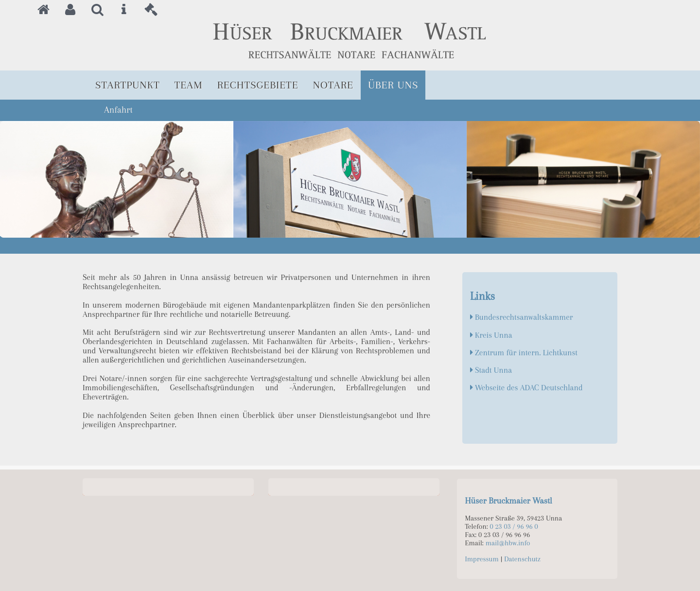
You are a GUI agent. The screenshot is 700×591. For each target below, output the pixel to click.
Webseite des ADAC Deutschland (529, 388)
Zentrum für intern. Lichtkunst (526, 353)
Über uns (393, 85)
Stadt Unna (493, 370)
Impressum (482, 559)
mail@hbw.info (508, 543)
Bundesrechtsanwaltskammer (524, 317)
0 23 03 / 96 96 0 (514, 527)
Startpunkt (128, 85)
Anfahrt (118, 110)
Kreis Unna (494, 335)
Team (189, 85)
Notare (333, 85)
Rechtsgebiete (258, 85)
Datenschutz (522, 559)
